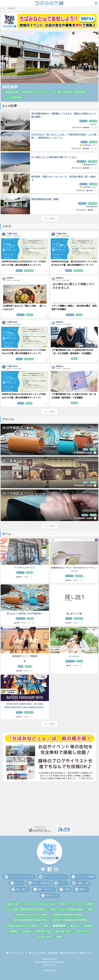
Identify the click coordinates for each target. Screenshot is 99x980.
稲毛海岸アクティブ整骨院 (25, 656)
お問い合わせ (86, 953)
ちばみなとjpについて (17, 953)
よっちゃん (74, 656)
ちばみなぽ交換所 (38, 953)
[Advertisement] (49, 804)
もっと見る (50, 218)
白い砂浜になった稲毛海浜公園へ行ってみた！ (55, 157)
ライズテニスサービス (25, 568)
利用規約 (54, 953)
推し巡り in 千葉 (74, 614)
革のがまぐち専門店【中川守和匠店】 (25, 614)
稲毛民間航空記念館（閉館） (46, 199)
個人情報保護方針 (69, 953)
